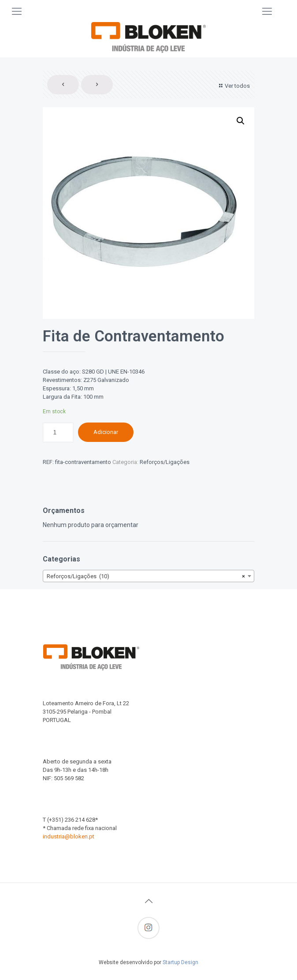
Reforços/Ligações (165, 462)
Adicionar (106, 432)
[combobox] (148, 576)
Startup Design (180, 962)
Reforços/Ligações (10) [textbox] (146, 576)
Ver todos (233, 86)
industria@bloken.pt (69, 836)
